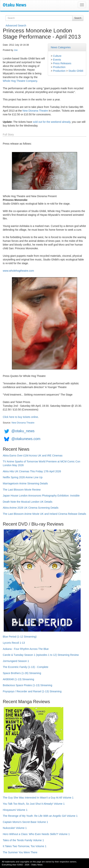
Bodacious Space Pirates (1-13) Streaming (27, 685)
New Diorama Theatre (35, 111)
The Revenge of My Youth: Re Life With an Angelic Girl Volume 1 (40, 816)
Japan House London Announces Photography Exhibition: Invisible (41, 496)
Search (78, 18)
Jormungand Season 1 (16, 661)
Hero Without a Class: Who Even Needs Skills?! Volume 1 (36, 834)
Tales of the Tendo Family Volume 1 (23, 840)
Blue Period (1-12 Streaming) (20, 637)
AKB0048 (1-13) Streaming (18, 679)
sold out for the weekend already (52, 122)
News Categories (61, 47)
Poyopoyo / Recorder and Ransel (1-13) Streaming (32, 691)
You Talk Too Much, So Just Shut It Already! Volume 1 (34, 804)
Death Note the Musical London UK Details (28, 502)
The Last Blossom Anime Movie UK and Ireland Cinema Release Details (44, 514)
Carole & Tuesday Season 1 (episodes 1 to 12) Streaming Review (41, 655)
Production (59, 67)
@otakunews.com (26, 439)
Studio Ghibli (76, 71)
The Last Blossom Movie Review (22, 490)
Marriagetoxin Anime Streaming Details (25, 483)
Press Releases (62, 63)
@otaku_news (23, 431)
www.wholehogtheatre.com (18, 271)
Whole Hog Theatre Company (20, 81)
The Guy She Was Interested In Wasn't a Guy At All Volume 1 (38, 798)
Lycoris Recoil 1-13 (14, 643)
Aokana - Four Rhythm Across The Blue (26, 649)
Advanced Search (16, 26)
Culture (57, 56)
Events (57, 60)
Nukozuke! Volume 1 (15, 828)
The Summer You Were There (20, 852)
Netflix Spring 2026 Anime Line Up (23, 477)
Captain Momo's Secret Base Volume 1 (25, 822)
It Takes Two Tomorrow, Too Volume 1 (25, 846)
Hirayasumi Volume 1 (15, 810)
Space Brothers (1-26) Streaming (22, 673)
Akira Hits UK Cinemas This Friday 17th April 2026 (32, 471)
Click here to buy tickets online (20, 417)
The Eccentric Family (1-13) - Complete (26, 667)
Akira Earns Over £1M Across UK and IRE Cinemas (33, 456)
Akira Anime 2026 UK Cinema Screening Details (31, 508)
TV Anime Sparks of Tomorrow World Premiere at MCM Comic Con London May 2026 (42, 463)
